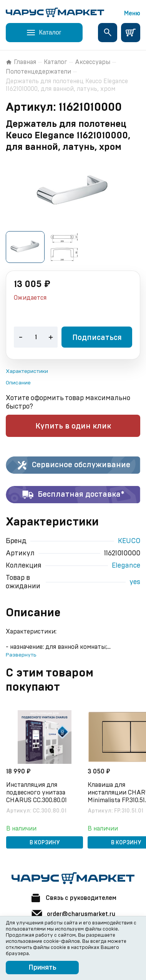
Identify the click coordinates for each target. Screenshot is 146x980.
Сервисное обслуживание (73, 465)
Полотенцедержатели (38, 72)
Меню (132, 13)
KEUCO (129, 541)
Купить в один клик (73, 426)
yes (135, 582)
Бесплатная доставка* (73, 495)
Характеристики (27, 371)
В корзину (45, 843)
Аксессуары (93, 62)
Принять (42, 968)
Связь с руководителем (73, 898)
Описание (18, 383)
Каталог (56, 62)
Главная (21, 62)
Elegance (126, 566)
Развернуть (21, 655)
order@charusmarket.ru (73, 914)
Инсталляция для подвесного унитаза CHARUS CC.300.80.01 (36, 793)
